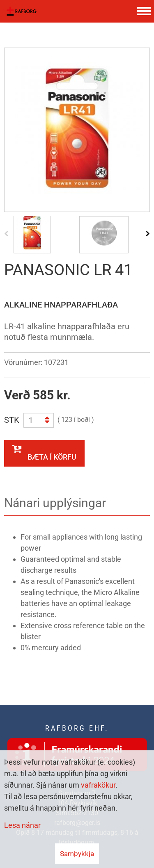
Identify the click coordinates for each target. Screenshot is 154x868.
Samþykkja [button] (77, 854)
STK (12, 420)
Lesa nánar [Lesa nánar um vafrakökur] (22, 825)
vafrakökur (98, 785)
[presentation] (6, 233)
